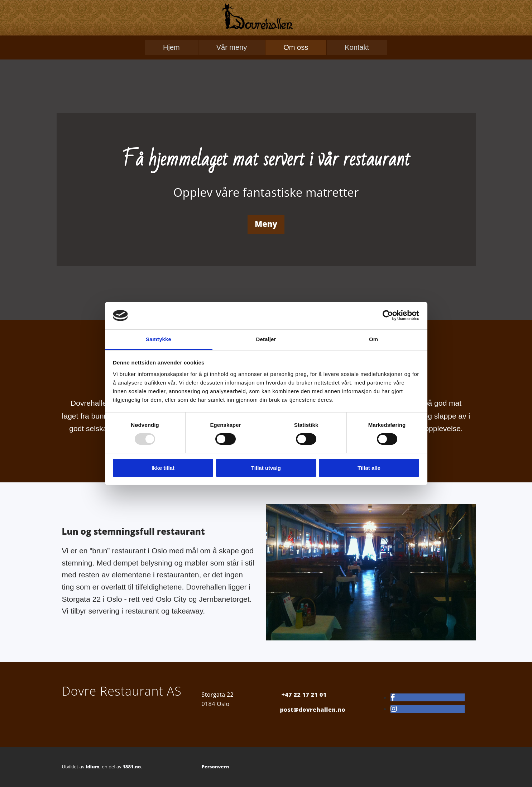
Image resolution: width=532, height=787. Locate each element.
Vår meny (232, 47)
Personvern (215, 767)
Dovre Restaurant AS (122, 691)
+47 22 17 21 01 (304, 695)
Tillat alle (369, 468)
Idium (93, 767)
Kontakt (357, 47)
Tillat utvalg (266, 468)
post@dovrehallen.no (313, 710)
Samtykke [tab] (159, 339)
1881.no (132, 767)
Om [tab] (373, 339)
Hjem (171, 47)
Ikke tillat (163, 468)
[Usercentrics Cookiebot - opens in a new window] (388, 315)
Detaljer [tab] (266, 339)
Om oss (296, 47)
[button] (266, 224)
